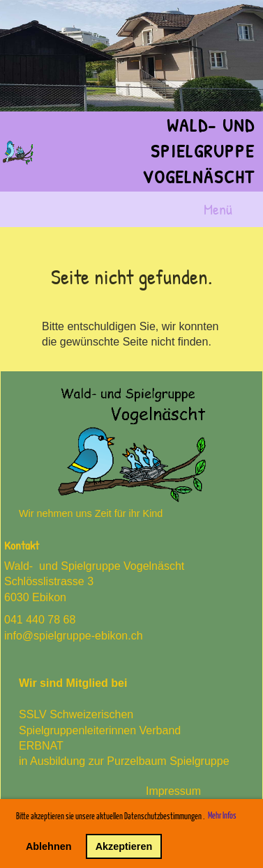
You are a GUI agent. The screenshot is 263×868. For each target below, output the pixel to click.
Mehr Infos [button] (222, 816)
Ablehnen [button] (49, 846)
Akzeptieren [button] (124, 846)
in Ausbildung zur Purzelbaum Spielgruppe (124, 761)
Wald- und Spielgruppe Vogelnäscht (198, 151)
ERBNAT (41, 746)
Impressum (173, 791)
